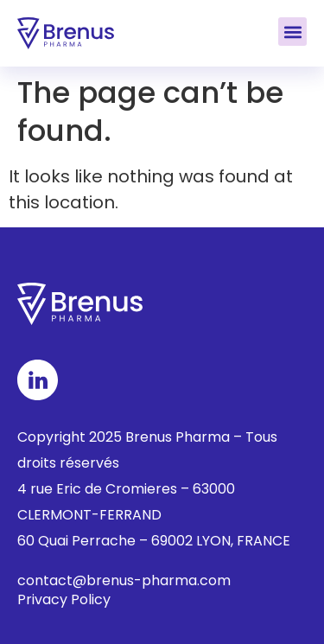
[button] (292, 32)
